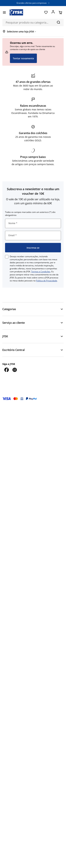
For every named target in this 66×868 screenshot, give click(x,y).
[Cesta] (60, 12)
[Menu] (4, 12)
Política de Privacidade (47, 281)
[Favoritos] (46, 12)
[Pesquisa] (58, 22)
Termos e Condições (41, 272)
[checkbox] (7, 257)
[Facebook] (6, 370)
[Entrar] (53, 12)
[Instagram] (14, 370)
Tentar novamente (23, 58)
